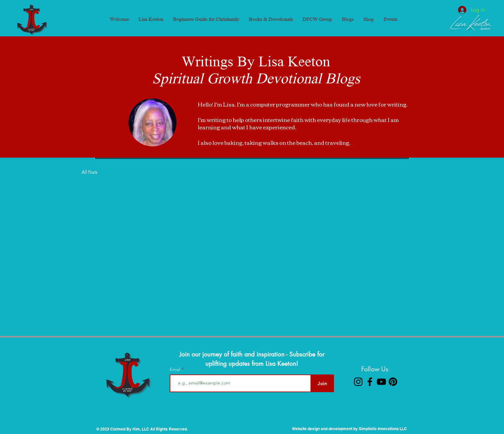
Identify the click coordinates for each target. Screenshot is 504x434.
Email (176, 369)
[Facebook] (370, 382)
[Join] (322, 383)
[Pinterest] (393, 382)
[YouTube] (381, 382)
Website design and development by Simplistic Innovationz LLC (349, 429)
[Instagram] (358, 382)
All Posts (90, 172)
